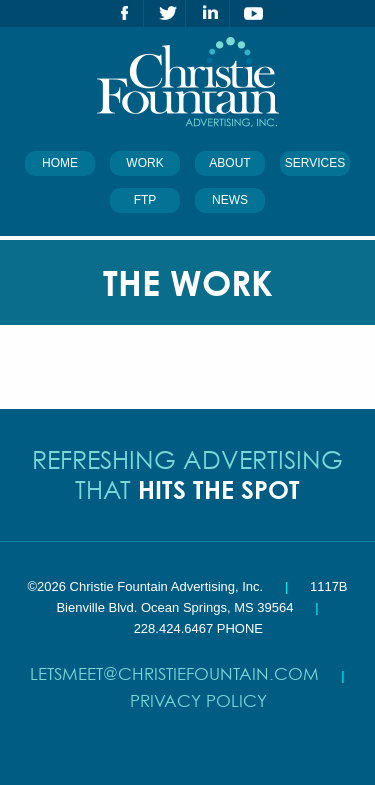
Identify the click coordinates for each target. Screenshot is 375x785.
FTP (145, 200)
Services (315, 163)
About (229, 163)
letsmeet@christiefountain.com (174, 673)
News (230, 200)
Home (60, 163)
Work (144, 163)
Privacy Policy (198, 700)
